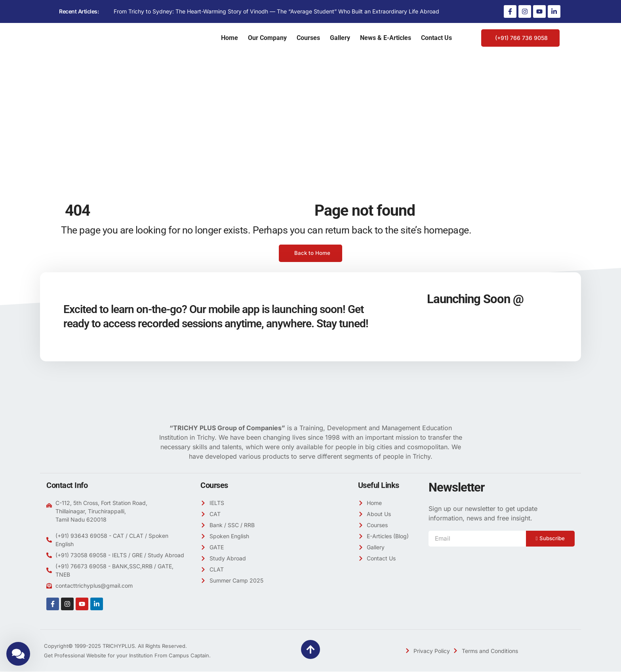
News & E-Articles (386, 38)
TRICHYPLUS (119, 646)
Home (230, 38)
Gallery (340, 38)
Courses (308, 38)
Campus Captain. (190, 656)
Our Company (267, 38)
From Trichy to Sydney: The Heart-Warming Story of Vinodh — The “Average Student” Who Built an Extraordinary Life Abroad (276, 11)
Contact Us (436, 38)
